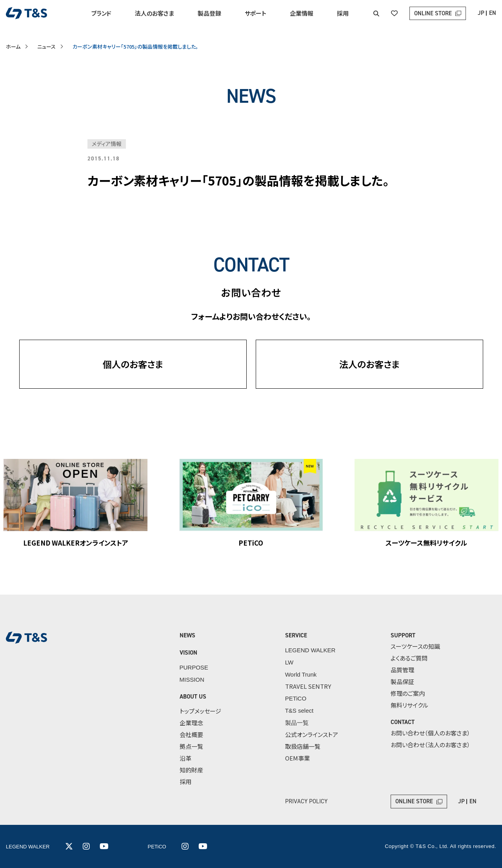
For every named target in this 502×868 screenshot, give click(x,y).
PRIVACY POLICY (306, 801)
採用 (343, 13)
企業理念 (191, 723)
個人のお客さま (133, 364)
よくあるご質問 (409, 658)
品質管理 (402, 670)
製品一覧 (297, 723)
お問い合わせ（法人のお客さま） (430, 745)
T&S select (299, 711)
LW (289, 662)
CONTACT (403, 722)
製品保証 (402, 681)
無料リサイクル (409, 705)
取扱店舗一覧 (303, 746)
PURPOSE (194, 667)
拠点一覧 (191, 746)
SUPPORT (403, 635)
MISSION (192, 680)
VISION (188, 653)
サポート (256, 13)
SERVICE (296, 635)
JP (481, 13)
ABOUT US (193, 697)
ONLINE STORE (433, 13)
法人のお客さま (155, 13)
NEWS (187, 635)
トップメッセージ (200, 711)
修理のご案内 (408, 693)
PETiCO (296, 698)
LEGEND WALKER (310, 650)
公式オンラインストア (312, 734)
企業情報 (302, 13)
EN (493, 13)
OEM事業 (297, 758)
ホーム (13, 46)
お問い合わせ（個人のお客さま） (430, 733)
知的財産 (191, 770)
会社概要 (191, 734)
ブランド (101, 13)
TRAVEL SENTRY (308, 686)
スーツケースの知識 (415, 646)
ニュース (46, 46)
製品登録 (209, 13)
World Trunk (301, 674)
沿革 (186, 758)
